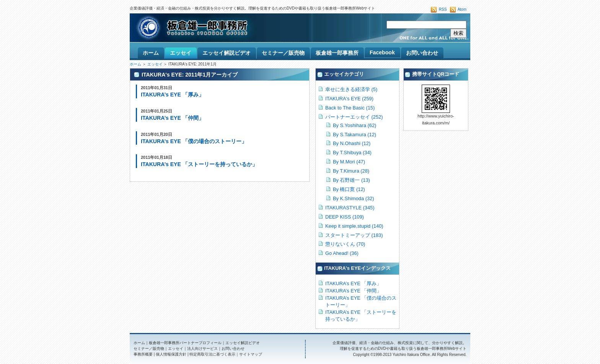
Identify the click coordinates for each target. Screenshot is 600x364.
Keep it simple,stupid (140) (354, 226)
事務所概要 (143, 354)
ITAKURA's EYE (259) (349, 99)
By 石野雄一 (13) (351, 180)
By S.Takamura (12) (355, 135)
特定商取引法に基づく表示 (212, 354)
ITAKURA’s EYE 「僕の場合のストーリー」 (194, 141)
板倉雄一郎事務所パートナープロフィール (185, 343)
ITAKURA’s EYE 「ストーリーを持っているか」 (199, 164)
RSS (443, 9)
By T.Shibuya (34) (352, 153)
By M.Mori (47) (349, 162)
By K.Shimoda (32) (353, 198)
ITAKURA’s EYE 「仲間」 (172, 118)
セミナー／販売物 (149, 348)
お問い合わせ (233, 348)
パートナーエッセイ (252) (354, 117)
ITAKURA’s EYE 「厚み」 (172, 95)
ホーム (135, 64)
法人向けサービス (202, 348)
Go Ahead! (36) (342, 253)
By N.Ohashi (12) (352, 143)
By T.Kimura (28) (351, 171)
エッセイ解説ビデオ (243, 343)
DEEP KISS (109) (345, 217)
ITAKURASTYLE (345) (350, 208)
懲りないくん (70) (345, 244)
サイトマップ (251, 354)
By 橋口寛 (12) (349, 189)
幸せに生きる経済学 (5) (351, 89)
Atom (462, 9)
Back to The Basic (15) (350, 108)
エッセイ (155, 64)
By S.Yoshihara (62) (355, 125)
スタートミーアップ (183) (354, 235)
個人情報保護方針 (171, 354)
